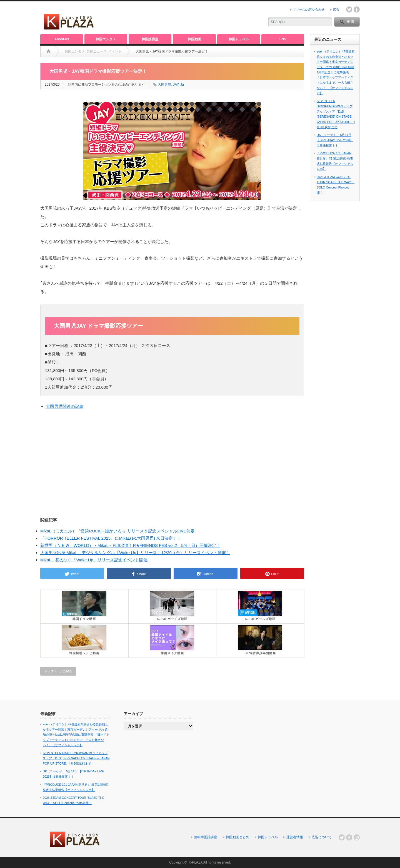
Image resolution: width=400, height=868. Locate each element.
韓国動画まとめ (237, 837)
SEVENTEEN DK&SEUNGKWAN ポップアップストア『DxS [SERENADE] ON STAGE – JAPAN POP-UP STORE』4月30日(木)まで (76, 758)
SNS (283, 39)
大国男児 (164, 85)
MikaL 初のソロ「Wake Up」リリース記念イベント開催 (94, 560)
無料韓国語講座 (206, 837)
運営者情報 (295, 837)
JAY (176, 85)
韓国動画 (194, 39)
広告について (322, 837)
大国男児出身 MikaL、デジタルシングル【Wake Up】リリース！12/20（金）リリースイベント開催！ (135, 553)
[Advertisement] (195, 18)
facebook (357, 9)
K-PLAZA (195, 862)
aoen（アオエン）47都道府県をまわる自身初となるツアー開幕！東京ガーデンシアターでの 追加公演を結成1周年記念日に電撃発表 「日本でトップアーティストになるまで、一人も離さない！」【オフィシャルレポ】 (336, 72)
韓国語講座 (150, 39)
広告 (336, 9)
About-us (62, 39)
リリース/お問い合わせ (309, 9)
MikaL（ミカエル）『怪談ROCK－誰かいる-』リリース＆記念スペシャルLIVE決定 (117, 531)
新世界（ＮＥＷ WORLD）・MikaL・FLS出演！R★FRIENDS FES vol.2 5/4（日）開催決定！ (130, 545)
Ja (182, 85)
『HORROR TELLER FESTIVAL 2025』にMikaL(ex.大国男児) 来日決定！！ (111, 538)
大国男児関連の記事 (65, 406)
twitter (349, 9)
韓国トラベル (239, 39)
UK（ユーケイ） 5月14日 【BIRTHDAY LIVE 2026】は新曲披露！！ (335, 140)
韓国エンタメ (106, 39)
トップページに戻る (58, 671)
